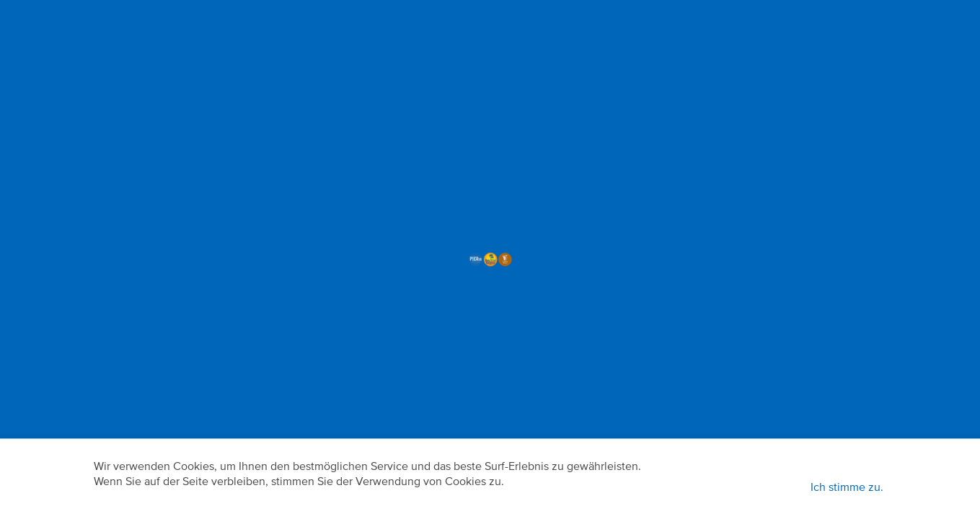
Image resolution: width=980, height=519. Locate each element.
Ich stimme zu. (847, 488)
